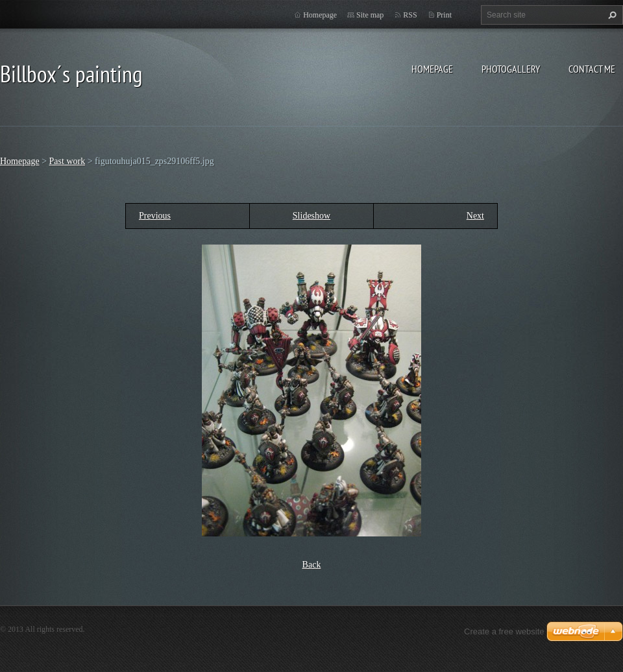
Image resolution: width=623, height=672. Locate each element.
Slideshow (311, 216)
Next (475, 216)
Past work (67, 161)
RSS (410, 15)
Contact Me (592, 69)
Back (312, 565)
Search (611, 15)
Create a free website (504, 631)
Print (444, 15)
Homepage (432, 69)
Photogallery (511, 69)
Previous (155, 216)
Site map (370, 15)
